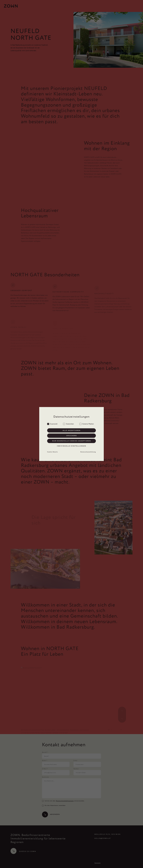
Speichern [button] (72, 436)
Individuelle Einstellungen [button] (71, 446)
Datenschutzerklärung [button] (88, 452)
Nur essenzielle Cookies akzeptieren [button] (72, 441)
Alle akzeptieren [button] (72, 430)
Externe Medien (87, 424)
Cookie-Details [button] (52, 452)
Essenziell (52, 424)
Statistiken (68, 424)
